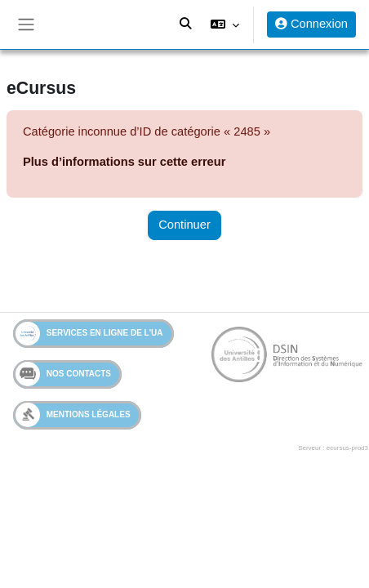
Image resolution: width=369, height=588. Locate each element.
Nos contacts (63, 374)
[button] (225, 24)
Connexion (311, 24)
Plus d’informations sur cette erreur (124, 162)
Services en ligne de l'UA (89, 334)
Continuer (184, 225)
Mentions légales (73, 414)
